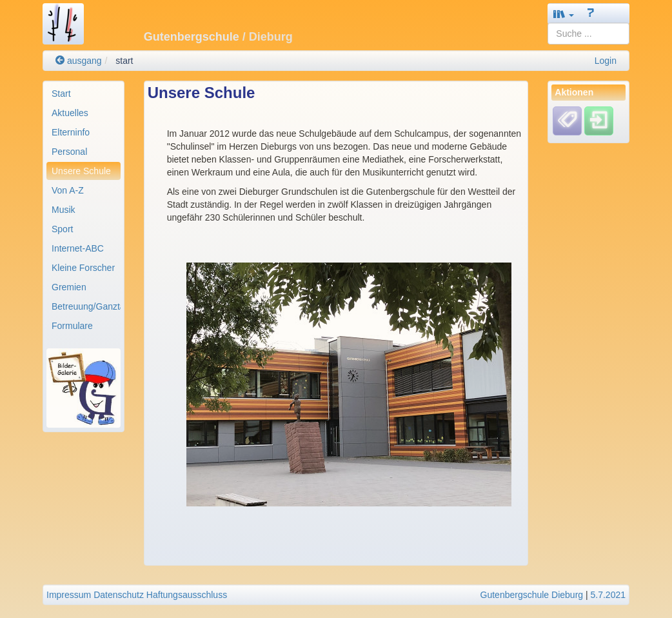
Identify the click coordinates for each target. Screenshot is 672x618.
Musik (64, 210)
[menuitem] (84, 94)
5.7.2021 (608, 595)
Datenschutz (119, 595)
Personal (69, 152)
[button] (564, 14)
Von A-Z (68, 190)
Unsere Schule (81, 171)
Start (61, 94)
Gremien (69, 287)
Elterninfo (71, 132)
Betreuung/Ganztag (86, 306)
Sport (62, 229)
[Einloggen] (599, 121)
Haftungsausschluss (187, 595)
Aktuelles (70, 113)
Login (606, 61)
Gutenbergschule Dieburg (532, 595)
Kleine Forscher (83, 268)
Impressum (69, 595)
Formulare (72, 326)
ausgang (79, 61)
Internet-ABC (78, 248)
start (124, 61)
